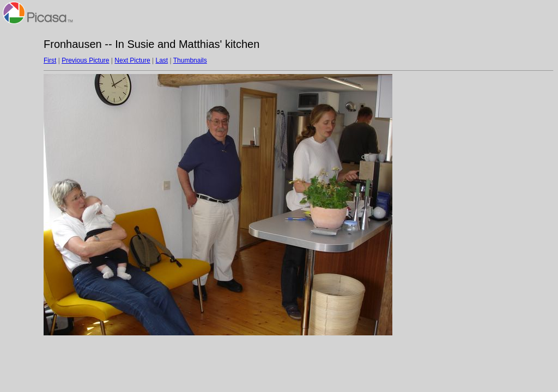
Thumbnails (190, 60)
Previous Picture (85, 60)
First (50, 60)
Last (162, 60)
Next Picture (132, 60)
